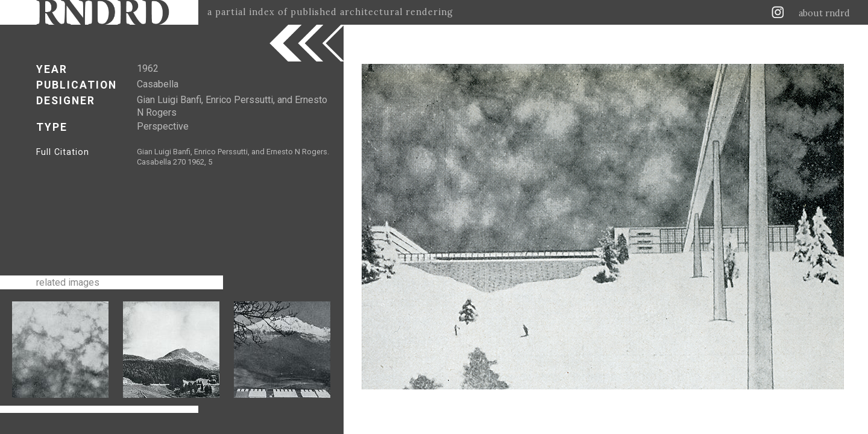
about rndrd (824, 13)
